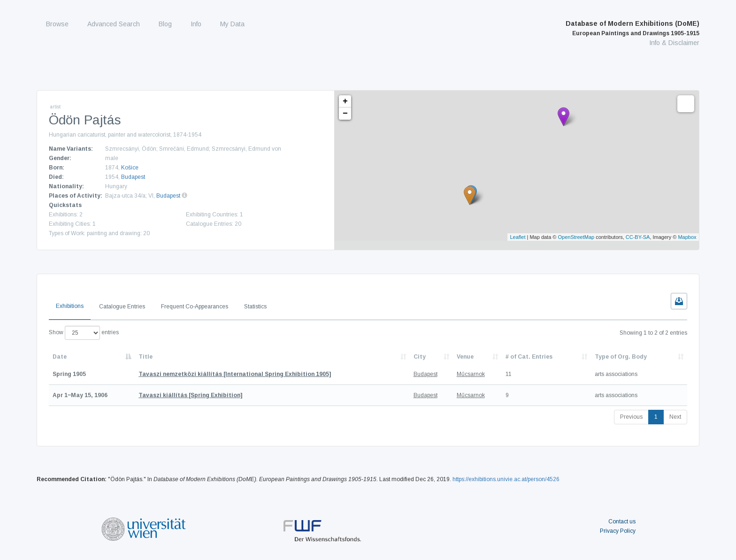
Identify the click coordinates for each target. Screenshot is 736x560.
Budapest (133, 177)
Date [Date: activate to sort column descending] (60, 357)
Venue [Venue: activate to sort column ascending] (465, 357)
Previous (631, 417)
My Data (232, 24)
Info (196, 24)
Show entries (84, 333)
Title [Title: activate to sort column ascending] (146, 357)
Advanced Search (114, 24)
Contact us (622, 522)
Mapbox (687, 237)
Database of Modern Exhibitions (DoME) (632, 28)
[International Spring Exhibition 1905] (235, 374)
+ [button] (345, 101)
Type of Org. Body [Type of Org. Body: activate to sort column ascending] (621, 357)
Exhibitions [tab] (70, 306)
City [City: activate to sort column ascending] (420, 357)
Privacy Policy (618, 531)
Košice (130, 168)
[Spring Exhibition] (190, 395)
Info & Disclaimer (674, 43)
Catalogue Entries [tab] (122, 307)
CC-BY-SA (638, 237)
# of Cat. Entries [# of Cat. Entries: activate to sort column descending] (529, 357)
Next (675, 417)
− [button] (345, 114)
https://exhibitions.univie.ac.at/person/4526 (506, 479)
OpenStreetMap (576, 237)
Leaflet (517, 237)
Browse (57, 24)
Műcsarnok (471, 374)
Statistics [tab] (255, 307)
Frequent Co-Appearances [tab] (195, 307)
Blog (165, 24)
